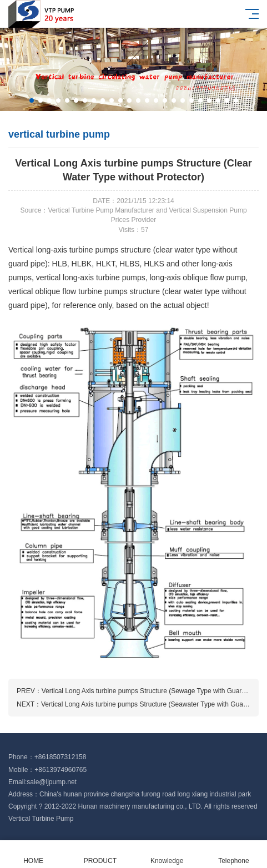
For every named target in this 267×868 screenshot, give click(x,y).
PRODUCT (100, 854)
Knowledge (167, 854)
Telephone (234, 854)
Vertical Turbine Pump (41, 819)
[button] (32, 100)
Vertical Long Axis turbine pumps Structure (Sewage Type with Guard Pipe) (152, 691)
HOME (33, 854)
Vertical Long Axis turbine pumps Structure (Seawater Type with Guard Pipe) (154, 704)
